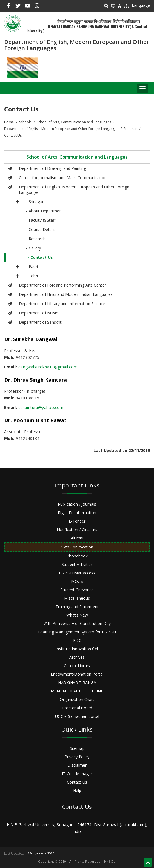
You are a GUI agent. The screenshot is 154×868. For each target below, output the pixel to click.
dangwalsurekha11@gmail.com (48, 367)
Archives (77, 657)
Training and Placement (77, 607)
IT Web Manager (77, 774)
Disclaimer (77, 765)
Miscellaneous (77, 598)
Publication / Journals (77, 504)
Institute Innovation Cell (77, 649)
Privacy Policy (77, 757)
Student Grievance (77, 590)
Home (9, 122)
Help (77, 791)
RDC (77, 640)
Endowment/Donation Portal (77, 674)
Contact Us (77, 782)
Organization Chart (77, 699)
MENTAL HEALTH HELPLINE (77, 691)
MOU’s (77, 581)
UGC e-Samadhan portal (77, 716)
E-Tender (77, 521)
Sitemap (77, 748)
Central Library (77, 666)
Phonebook (77, 556)
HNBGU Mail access (77, 573)
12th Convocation (77, 547)
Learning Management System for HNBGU (77, 632)
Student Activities (77, 564)
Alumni (77, 538)
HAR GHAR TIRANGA (77, 683)
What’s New (77, 615)
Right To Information (77, 513)
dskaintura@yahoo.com (41, 407)
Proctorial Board (77, 708)
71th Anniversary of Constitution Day (77, 623)
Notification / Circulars (77, 529)
